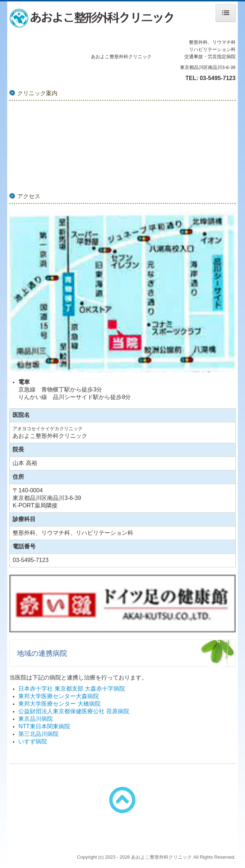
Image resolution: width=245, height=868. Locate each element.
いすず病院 (33, 741)
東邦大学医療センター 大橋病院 (59, 704)
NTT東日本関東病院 (44, 726)
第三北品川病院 (38, 734)
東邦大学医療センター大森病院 (59, 696)
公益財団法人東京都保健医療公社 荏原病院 (74, 711)
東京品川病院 (36, 719)
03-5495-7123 (218, 78)
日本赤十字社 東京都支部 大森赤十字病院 (72, 689)
